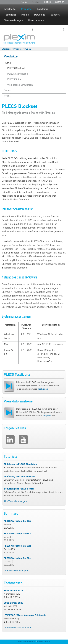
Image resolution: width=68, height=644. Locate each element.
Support (55, 15)
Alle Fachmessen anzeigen (17, 628)
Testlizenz (10, 15)
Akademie (43, 9)
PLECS (28, 49)
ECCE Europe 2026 (13, 603)
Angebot (47, 416)
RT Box (8, 96)
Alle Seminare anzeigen (16, 571)
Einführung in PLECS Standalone (21, 464)
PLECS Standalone (18, 74)
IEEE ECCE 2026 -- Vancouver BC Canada (25, 615)
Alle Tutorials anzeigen (15, 501)
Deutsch (36, 2)
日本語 (47, 2)
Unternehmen (36, 21)
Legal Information (26, 642)
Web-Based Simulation (20, 85)
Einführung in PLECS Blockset (19, 477)
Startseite (10, 9)
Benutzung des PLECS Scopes (19, 489)
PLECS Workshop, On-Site (17, 521)
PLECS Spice (14, 79)
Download (40, 15)
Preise (25, 15)
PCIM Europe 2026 (13, 591)
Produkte (26, 9)
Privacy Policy (44, 642)
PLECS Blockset (16, 68)
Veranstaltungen (14, 21)
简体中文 (59, 2)
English (24, 2)
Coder (7, 91)
